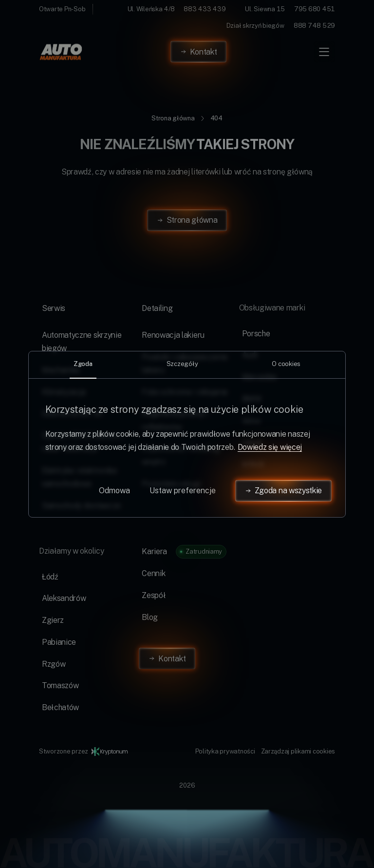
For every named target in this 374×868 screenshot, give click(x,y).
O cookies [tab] (286, 364)
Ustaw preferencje (183, 491)
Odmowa (114, 491)
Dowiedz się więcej (270, 447)
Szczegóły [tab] (182, 364)
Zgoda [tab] (83, 364)
